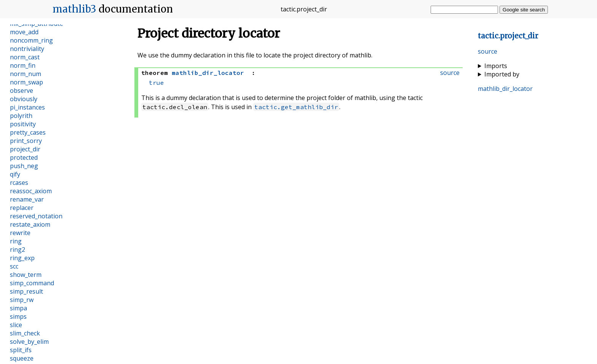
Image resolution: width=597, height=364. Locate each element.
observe (22, 91)
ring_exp (22, 258)
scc (14, 266)
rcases (19, 183)
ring (16, 241)
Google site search (524, 10)
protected (24, 157)
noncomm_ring (31, 40)
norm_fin (23, 65)
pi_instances (27, 107)
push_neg (24, 166)
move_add (24, 32)
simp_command (32, 283)
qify (15, 174)
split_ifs (21, 350)
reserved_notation (36, 216)
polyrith (21, 116)
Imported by (502, 74)
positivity (23, 124)
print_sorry (26, 141)
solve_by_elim (29, 342)
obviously (24, 99)
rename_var (27, 199)
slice (16, 325)
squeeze (22, 358)
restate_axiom (30, 224)
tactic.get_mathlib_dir (296, 107)
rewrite (20, 233)
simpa (18, 308)
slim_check (25, 333)
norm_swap (26, 82)
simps (18, 316)
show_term (26, 275)
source (488, 51)
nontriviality (27, 49)
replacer (22, 208)
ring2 (18, 250)
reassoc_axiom (31, 191)
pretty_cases (28, 132)
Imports (496, 66)
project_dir (25, 149)
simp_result (26, 291)
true (156, 83)
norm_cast (25, 57)
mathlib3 (74, 9)
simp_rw (22, 300)
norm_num (26, 74)
